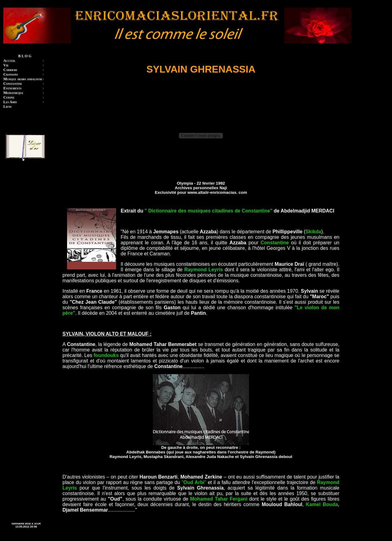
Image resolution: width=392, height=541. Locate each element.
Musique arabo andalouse (23, 79)
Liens (8, 107)
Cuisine (9, 97)
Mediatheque (13, 93)
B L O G (25, 56)
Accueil (9, 61)
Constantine (13, 84)
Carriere (10, 70)
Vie (6, 65)
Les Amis (10, 102)
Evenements (12, 88)
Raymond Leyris (204, 270)
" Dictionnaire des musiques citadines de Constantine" (208, 211)
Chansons (11, 74)
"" (194, 482)
